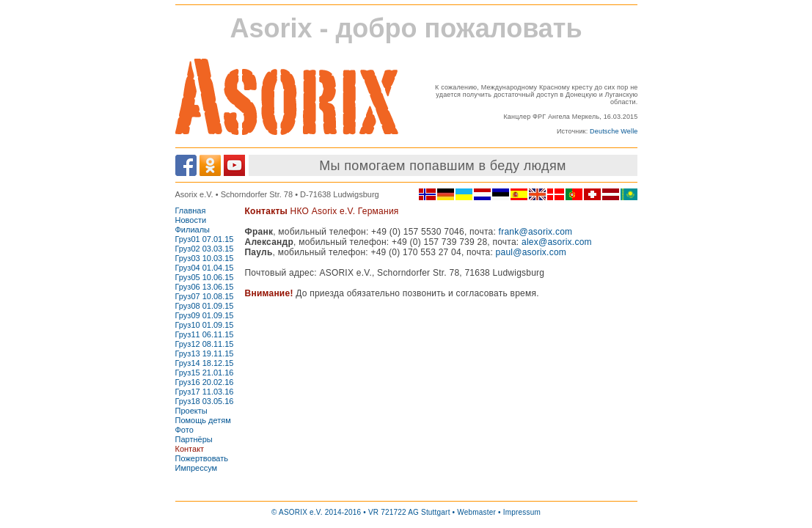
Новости (191, 220)
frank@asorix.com (536, 232)
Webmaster (476, 512)
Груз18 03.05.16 (205, 401)
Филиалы (193, 230)
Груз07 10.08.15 (205, 296)
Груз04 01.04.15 (205, 268)
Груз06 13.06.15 (205, 287)
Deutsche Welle (614, 131)
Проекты (191, 411)
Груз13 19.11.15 (205, 353)
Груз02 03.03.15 (205, 249)
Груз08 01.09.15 (205, 306)
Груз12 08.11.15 (205, 344)
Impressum (522, 512)
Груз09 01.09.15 (205, 315)
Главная (191, 210)
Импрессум (197, 468)
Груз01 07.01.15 (205, 239)
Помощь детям (203, 420)
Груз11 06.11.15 (205, 334)
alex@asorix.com (557, 242)
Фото (184, 430)
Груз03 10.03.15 (205, 258)
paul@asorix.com (531, 252)
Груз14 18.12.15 (205, 363)
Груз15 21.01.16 (205, 373)
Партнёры (194, 439)
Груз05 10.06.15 (205, 277)
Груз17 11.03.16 (205, 392)
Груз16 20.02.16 (205, 382)
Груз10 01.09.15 (205, 325)
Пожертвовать (202, 458)
